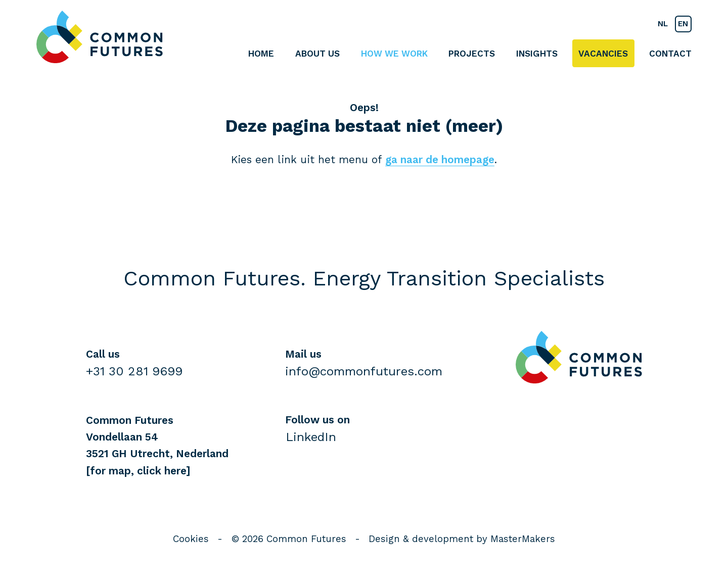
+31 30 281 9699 (134, 371)
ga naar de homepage (440, 160)
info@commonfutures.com (364, 371)
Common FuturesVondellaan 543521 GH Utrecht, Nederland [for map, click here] (157, 446)
